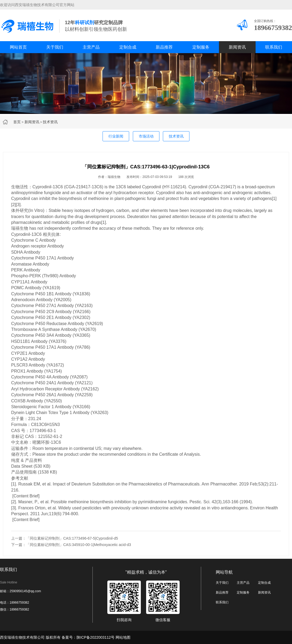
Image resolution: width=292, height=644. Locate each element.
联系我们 (274, 47)
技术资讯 (50, 122)
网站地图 (123, 637)
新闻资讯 (237, 47)
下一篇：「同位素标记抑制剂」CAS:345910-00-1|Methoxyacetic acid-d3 (71, 545)
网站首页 (18, 47)
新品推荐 (164, 47)
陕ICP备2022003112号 (96, 637)
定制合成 (128, 47)
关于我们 (55, 47)
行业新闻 (116, 136)
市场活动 (146, 136)
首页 (17, 122)
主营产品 (91, 47)
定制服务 (201, 47)
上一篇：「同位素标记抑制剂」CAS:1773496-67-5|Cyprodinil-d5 (65, 538)
